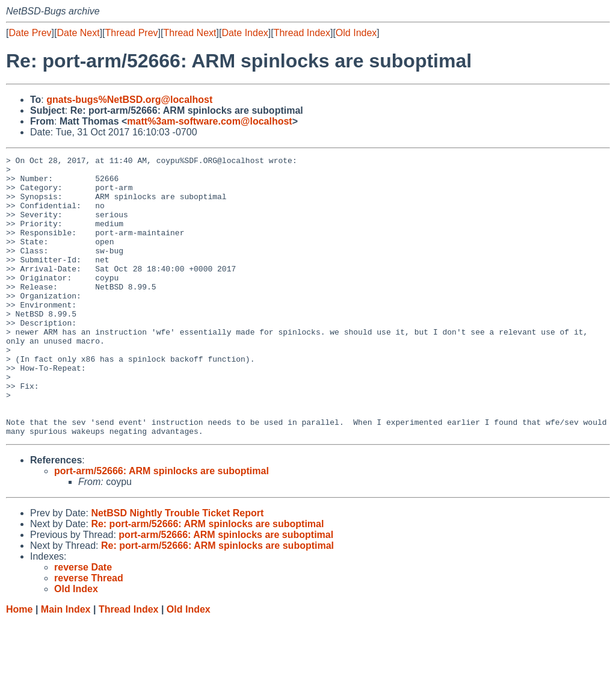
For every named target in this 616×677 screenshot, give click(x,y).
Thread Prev (132, 33)
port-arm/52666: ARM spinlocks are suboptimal (162, 527)
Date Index (245, 33)
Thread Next (189, 33)
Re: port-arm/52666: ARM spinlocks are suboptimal (207, 580)
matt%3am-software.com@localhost (209, 121)
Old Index (356, 33)
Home (19, 665)
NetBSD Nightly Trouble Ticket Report (177, 569)
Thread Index (302, 33)
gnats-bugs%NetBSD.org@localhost (129, 100)
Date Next (78, 33)
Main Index (66, 665)
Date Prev (30, 33)
